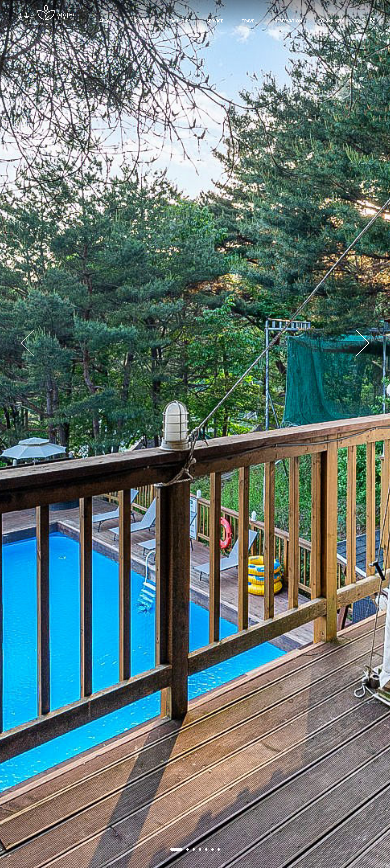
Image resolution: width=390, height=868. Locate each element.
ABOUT (106, 21)
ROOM (141, 21)
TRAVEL (249, 21)
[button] (176, 849)
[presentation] (27, 343)
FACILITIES (180, 21)
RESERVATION (288, 21)
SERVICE (215, 21)
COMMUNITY (331, 21)
